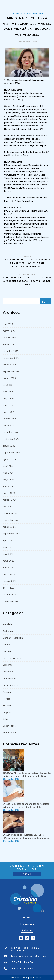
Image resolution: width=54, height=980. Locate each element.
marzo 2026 (9, 331)
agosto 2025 (9, 378)
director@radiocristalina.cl (29, 956)
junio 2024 (8, 473)
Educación (8, 672)
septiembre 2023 (12, 534)
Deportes (8, 651)
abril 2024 (8, 486)
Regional (38, 13)
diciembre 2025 (11, 351)
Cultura (15, 13)
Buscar (46, 302)
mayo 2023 (8, 561)
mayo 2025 (8, 398)
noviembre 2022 (11, 601)
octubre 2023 (10, 527)
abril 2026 (8, 324)
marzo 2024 (9, 493)
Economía (8, 665)
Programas (27, 924)
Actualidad (8, 624)
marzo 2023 (9, 574)
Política (6, 699)
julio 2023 (8, 547)
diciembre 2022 (11, 594)
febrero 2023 (10, 581)
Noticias (27, 930)
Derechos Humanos (13, 658)
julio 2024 (8, 466)
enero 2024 (9, 507)
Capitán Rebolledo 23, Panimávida (25, 949)
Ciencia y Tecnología (13, 638)
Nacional (7, 692)
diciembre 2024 (11, 432)
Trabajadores (10, 732)
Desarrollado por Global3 (27, 978)
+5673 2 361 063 (22, 969)
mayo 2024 (8, 480)
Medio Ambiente (11, 685)
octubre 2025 (10, 365)
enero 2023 (9, 588)
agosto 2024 (9, 459)
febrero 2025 (10, 419)
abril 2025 (8, 405)
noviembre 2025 (11, 358)
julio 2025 (8, 385)
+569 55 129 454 (22, 962)
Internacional (9, 678)
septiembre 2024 (12, 452)
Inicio (27, 918)
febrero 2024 (10, 500)
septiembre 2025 (12, 371)
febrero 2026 (10, 337)
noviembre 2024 (11, 439)
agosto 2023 (9, 540)
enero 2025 (9, 425)
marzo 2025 (9, 412)
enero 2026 (9, 344)
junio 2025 (8, 392)
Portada (26, 13)
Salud (5, 719)
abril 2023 (8, 567)
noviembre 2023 (11, 520)
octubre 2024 (10, 446)
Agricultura (8, 631)
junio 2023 (8, 554)
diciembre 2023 (11, 513)
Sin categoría (9, 726)
